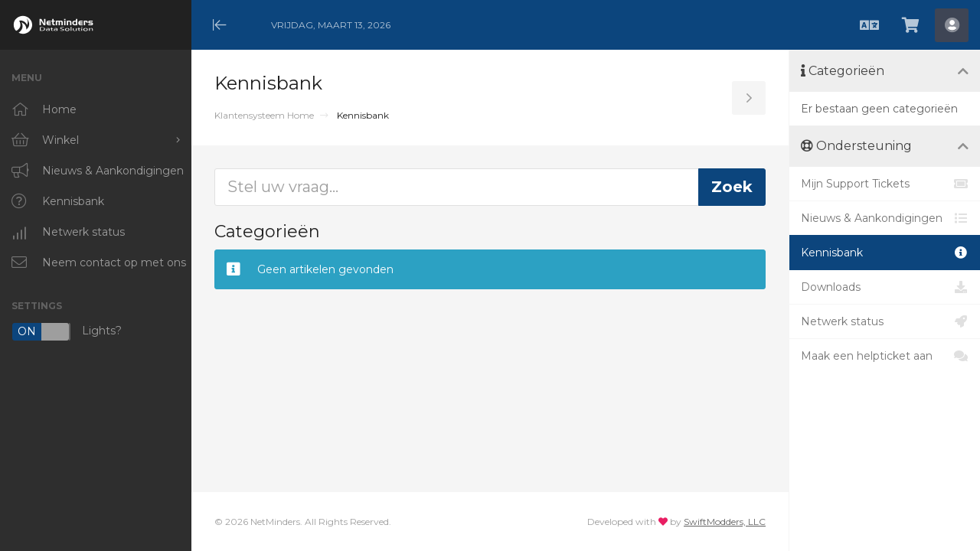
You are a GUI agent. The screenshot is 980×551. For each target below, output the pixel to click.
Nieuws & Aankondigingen (885, 218)
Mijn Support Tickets (885, 184)
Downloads (885, 287)
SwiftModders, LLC (725, 522)
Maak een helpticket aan (885, 356)
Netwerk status (885, 321)
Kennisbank (885, 253)
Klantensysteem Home (264, 115)
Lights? (67, 332)
